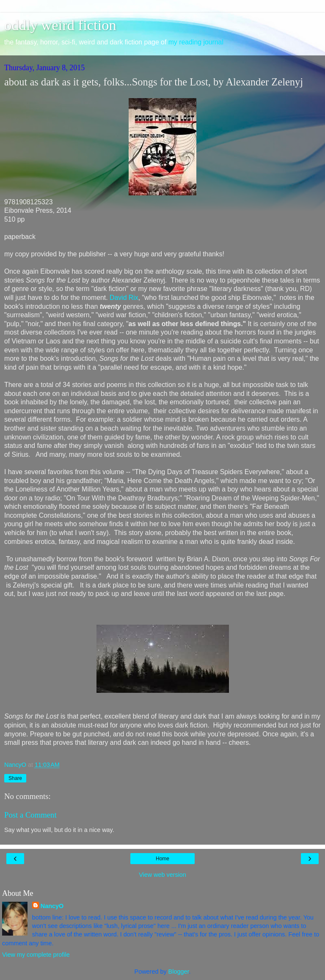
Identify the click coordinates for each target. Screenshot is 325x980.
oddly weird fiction (60, 25)
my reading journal (196, 42)
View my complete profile (36, 955)
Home (162, 859)
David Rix (124, 298)
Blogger (179, 972)
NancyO (52, 906)
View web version (162, 875)
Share (15, 778)
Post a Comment (30, 815)
